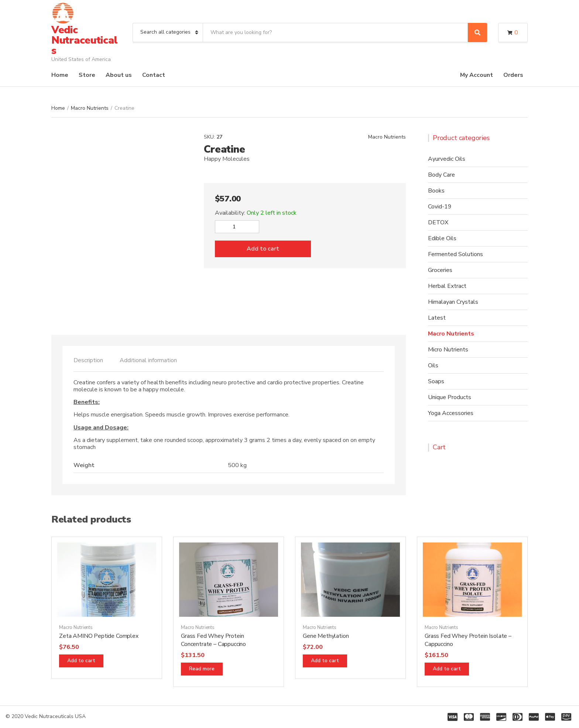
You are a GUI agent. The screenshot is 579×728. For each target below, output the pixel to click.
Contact (154, 75)
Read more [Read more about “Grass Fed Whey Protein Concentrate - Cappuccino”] (202, 669)
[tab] (88, 360)
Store (87, 75)
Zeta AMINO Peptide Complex (99, 636)
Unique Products (450, 397)
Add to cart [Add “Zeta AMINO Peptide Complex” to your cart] (81, 661)
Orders (513, 75)
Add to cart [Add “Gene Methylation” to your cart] (325, 661)
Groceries (440, 270)
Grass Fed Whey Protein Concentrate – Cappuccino (213, 640)
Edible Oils (442, 238)
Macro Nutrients (90, 108)
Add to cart (263, 249)
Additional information (148, 360)
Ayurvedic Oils (447, 159)
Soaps (436, 381)
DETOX (438, 222)
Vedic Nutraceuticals (84, 40)
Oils (433, 365)
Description (88, 360)
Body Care (441, 175)
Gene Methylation (326, 636)
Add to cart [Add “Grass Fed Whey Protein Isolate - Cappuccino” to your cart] (447, 669)
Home (60, 75)
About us (119, 75)
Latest (437, 318)
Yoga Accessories (451, 413)
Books (436, 191)
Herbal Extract (447, 286)
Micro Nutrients (448, 350)
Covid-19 (440, 207)
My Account (477, 75)
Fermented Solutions (455, 254)
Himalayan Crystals (453, 302)
